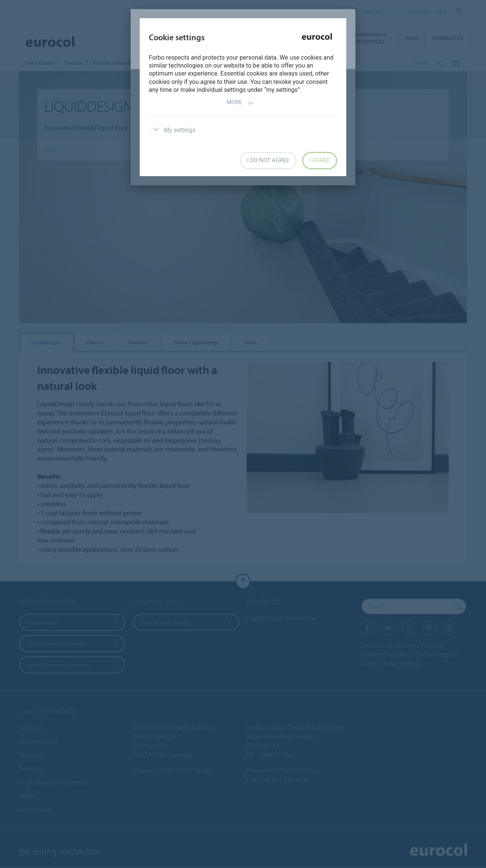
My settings (172, 130)
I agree (320, 160)
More (240, 103)
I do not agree (268, 160)
